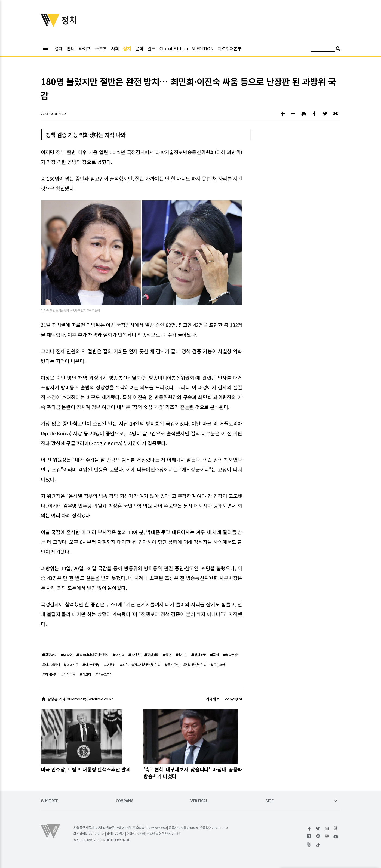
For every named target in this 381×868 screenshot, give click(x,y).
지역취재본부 (229, 48)
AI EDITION (202, 48)
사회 (115, 48)
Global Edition (174, 48)
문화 (139, 48)
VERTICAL (199, 801)
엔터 (71, 48)
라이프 (85, 48)
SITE (269, 801)
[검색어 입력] (323, 49)
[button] (283, 114)
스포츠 (101, 48)
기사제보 (213, 699)
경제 (59, 48)
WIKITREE (49, 801)
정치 (127, 48)
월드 (151, 48)
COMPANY (124, 801)
